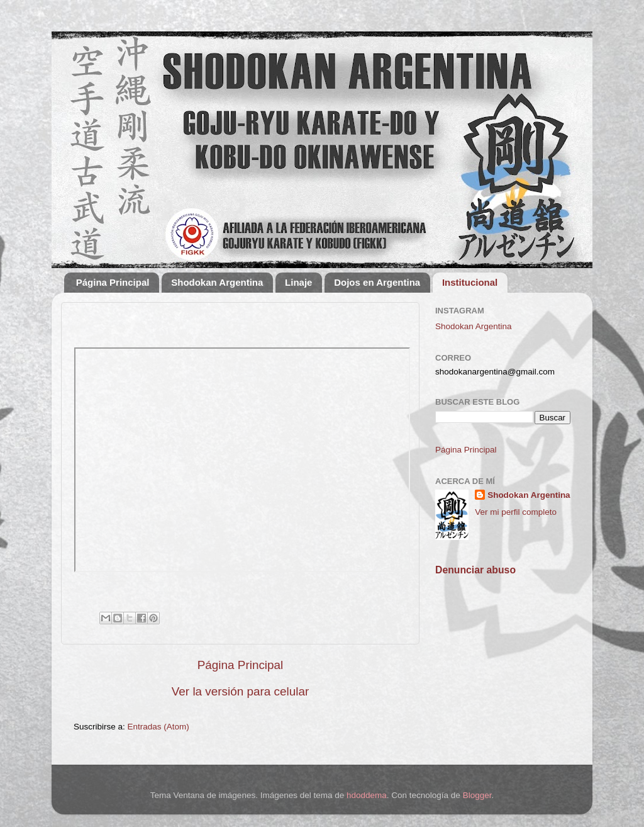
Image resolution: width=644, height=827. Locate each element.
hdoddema (367, 795)
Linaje (298, 282)
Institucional (470, 282)
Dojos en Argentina (377, 282)
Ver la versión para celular (240, 691)
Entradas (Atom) (158, 727)
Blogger (477, 795)
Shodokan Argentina (217, 282)
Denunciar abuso (475, 570)
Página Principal (113, 282)
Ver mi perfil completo (516, 512)
